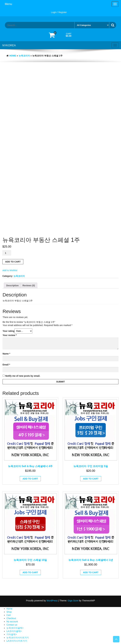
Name (6, 354)
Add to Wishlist (10, 270)
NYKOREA (9, 45)
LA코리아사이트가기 (17, 641)
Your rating (9, 331)
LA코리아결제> (14, 631)
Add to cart (13, 262)
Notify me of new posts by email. (23, 376)
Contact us (12, 625)
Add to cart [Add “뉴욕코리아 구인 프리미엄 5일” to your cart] (91, 479)
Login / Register (59, 12)
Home (13, 56)
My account (12, 621)
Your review (10, 335)
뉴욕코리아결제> (15, 628)
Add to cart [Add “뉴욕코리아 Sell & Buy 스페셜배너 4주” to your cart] (30, 479)
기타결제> (12, 634)
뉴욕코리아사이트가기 (18, 638)
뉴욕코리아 (24, 56)
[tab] (12, 285)
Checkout (11, 618)
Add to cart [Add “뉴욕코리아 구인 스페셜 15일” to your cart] (30, 572)
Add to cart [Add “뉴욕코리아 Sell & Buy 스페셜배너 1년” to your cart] (91, 572)
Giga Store (73, 601)
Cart (9, 615)
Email (6, 365)
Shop (9, 612)
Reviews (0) (29, 285)
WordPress (52, 601)
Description (12, 285)
